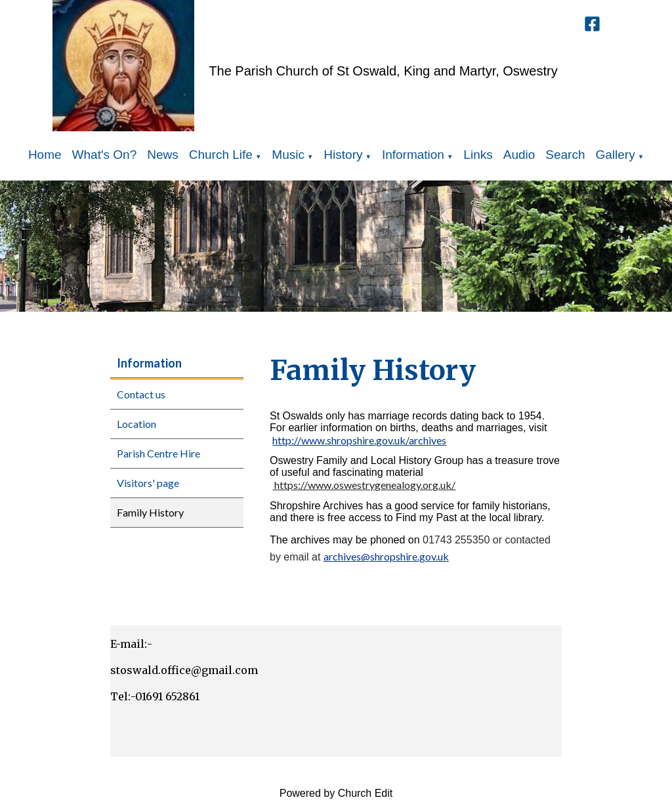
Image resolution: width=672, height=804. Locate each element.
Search (565, 155)
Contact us (141, 394)
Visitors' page (148, 483)
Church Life (221, 155)
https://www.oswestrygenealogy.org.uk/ (364, 485)
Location (136, 424)
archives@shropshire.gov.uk (386, 556)
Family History (150, 512)
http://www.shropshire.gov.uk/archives (359, 440)
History (343, 155)
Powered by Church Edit (336, 793)
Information (413, 155)
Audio (519, 155)
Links (478, 155)
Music (288, 155)
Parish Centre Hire (158, 453)
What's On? (105, 155)
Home (45, 155)
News (163, 155)
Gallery (616, 155)
